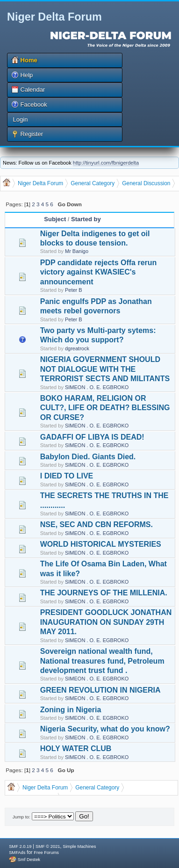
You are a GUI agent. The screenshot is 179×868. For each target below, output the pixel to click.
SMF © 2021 (48, 846)
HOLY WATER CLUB (76, 749)
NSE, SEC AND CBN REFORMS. (97, 524)
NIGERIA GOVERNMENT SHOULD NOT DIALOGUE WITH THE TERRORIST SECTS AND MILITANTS (105, 369)
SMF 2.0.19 (20, 846)
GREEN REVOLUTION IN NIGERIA (100, 690)
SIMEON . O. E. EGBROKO (97, 387)
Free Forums (46, 853)
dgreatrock (77, 348)
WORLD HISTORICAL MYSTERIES (101, 544)
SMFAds (17, 853)
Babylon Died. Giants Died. (88, 457)
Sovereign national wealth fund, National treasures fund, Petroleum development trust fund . (102, 661)
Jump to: (21, 817)
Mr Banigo (77, 251)
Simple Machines (79, 846)
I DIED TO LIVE (67, 476)
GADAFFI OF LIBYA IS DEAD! (92, 437)
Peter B (74, 290)
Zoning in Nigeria (71, 710)
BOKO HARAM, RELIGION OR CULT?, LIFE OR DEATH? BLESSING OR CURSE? (105, 408)
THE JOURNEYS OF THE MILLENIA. (104, 593)
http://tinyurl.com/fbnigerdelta (106, 163)
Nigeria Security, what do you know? (105, 729)
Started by (86, 219)
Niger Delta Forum (54, 17)
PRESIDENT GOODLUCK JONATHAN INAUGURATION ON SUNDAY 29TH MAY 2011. (106, 622)
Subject (55, 219)
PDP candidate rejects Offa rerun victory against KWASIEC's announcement (99, 272)
